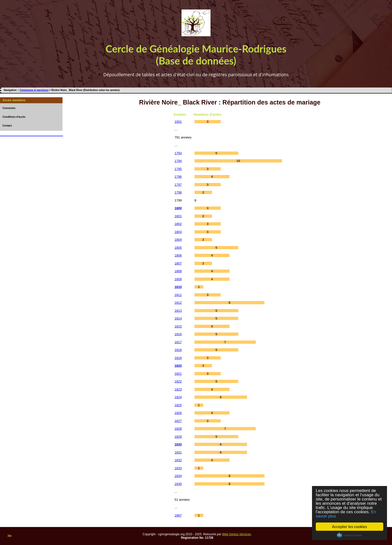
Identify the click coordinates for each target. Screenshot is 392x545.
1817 (178, 342)
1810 (178, 287)
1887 (178, 515)
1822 (178, 381)
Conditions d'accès (14, 117)
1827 (178, 421)
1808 (178, 271)
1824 (178, 397)
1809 (178, 279)
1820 (178, 366)
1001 (178, 122)
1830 (178, 444)
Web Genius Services (236, 534)
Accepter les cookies (350, 527)
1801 (178, 216)
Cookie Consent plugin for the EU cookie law (350, 535)
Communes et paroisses (34, 90)
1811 (178, 295)
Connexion (9, 108)
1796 (178, 177)
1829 (178, 437)
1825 (178, 405)
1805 (178, 248)
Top (9, 535)
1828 (178, 429)
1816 (178, 334)
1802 (178, 224)
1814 (178, 318)
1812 (178, 303)
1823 (178, 389)
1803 (178, 232)
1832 (178, 460)
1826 (178, 413)
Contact (7, 126)
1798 (178, 192)
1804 (178, 240)
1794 (178, 161)
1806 (178, 255)
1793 (178, 153)
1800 (178, 208)
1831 (178, 452)
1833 (178, 468)
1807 (178, 263)
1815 (178, 326)
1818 (178, 350)
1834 (178, 476)
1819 (178, 358)
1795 (178, 169)
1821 (178, 374)
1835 (178, 484)
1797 (178, 185)
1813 (178, 311)
